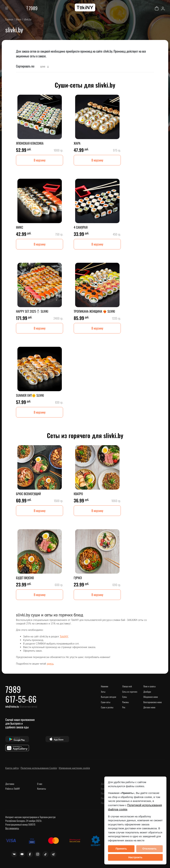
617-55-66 (21, 699)
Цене (44, 66)
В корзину (40, 160)
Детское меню (149, 707)
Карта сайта (12, 768)
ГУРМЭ (78, 578)
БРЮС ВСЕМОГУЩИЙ (28, 494)
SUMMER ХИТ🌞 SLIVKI (30, 395)
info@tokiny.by (12, 706)
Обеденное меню (151, 697)
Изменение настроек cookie (74, 768)
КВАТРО (78, 494)
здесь (50, 664)
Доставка (10, 784)
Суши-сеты (106, 702)
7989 (33, 8)
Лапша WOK (127, 686)
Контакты (42, 789)
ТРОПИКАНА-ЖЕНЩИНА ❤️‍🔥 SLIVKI (94, 311)
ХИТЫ (103, 692)
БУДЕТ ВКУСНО (25, 578)
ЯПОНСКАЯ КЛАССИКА (30, 143)
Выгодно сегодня (109, 697)
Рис (124, 707)
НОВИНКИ (105, 686)
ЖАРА (77, 143)
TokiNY (64, 636)
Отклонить (149, 849)
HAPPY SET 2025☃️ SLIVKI (32, 311)
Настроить (135, 857)
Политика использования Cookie (39, 768)
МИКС (20, 227)
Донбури (147, 692)
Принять (121, 849)
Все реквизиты (12, 828)
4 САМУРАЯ (81, 227)
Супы (125, 697)
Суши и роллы (107, 707)
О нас (40, 784)
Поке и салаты (149, 686)
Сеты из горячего (130, 692)
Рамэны (126, 702)
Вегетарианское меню (153, 702)
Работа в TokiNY (13, 789)
